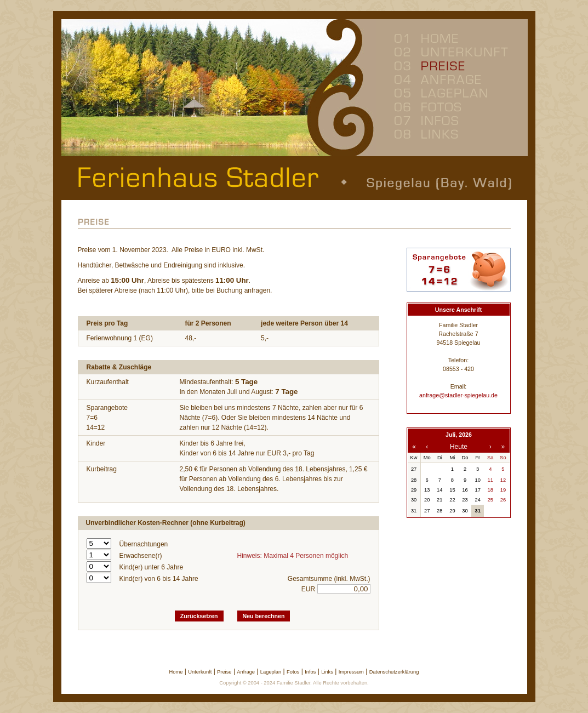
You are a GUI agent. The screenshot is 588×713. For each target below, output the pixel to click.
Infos (310, 672)
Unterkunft (200, 672)
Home (176, 672)
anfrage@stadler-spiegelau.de (458, 395)
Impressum (351, 672)
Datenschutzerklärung (394, 672)
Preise (224, 672)
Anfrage (246, 672)
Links (327, 672)
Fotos (293, 672)
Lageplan (271, 672)
